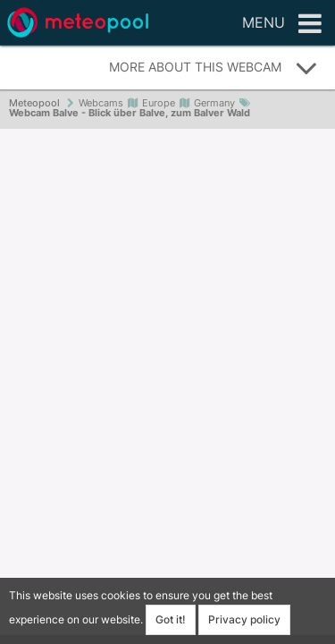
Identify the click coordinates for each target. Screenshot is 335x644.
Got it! (171, 619)
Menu (282, 24)
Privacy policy (244, 619)
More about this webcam (214, 68)
